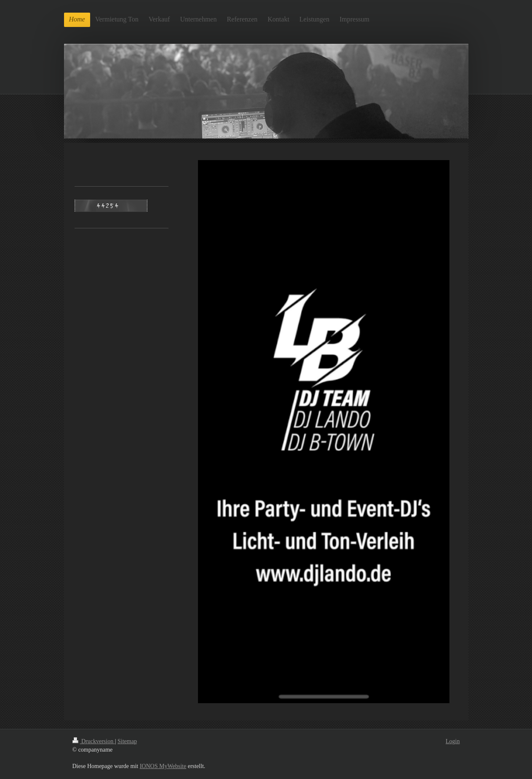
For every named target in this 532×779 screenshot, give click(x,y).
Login (453, 741)
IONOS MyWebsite (163, 766)
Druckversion (94, 741)
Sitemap (127, 741)
